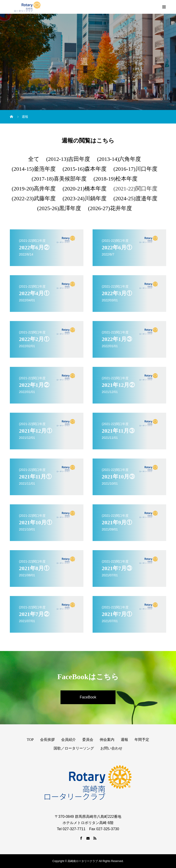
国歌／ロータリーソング (74, 748)
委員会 (88, 740)
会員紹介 (69, 740)
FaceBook (88, 697)
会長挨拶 (47, 740)
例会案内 (107, 740)
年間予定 (142, 740)
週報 (124, 740)
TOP (30, 740)
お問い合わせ (111, 748)
